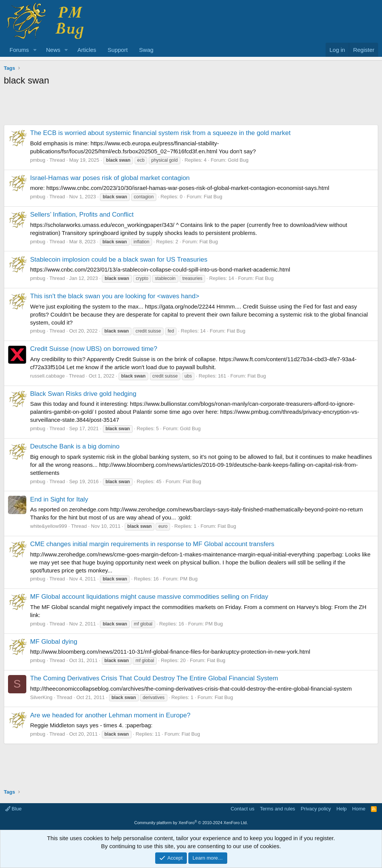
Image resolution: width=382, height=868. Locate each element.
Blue (14, 809)
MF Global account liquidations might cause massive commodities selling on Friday (149, 597)
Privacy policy (316, 809)
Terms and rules (278, 809)
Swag (146, 50)
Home (359, 809)
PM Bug (189, 579)
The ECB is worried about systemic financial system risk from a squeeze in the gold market (160, 133)
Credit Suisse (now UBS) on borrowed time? (94, 349)
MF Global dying (54, 642)
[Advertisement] (191, 108)
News (53, 50)
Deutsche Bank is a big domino (75, 446)
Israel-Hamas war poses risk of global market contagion (110, 178)
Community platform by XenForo (191, 823)
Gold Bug (238, 160)
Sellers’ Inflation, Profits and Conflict (82, 215)
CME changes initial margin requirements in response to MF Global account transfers (152, 544)
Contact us (242, 809)
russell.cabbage (47, 376)
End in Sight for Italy (59, 499)
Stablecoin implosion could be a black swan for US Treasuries (119, 260)
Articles (87, 50)
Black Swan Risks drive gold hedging (83, 394)
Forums (19, 50)
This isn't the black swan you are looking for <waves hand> (115, 296)
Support (118, 50)
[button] (35, 50)
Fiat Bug (213, 197)
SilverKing (41, 697)
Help (342, 809)
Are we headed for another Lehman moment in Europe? (110, 715)
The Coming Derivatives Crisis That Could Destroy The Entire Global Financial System (154, 678)
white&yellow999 (49, 526)
